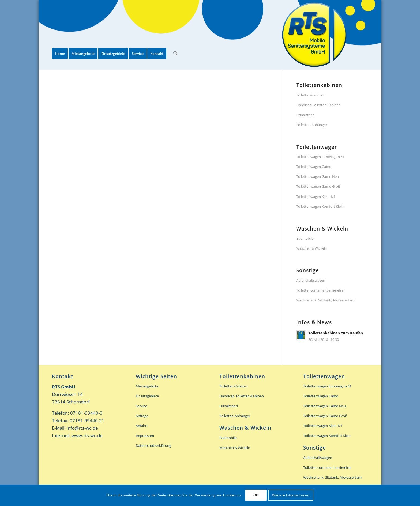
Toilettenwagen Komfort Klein (320, 206)
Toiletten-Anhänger (312, 125)
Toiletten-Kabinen (310, 95)
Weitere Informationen (291, 495)
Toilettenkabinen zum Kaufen (336, 333)
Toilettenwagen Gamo (314, 167)
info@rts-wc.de (82, 428)
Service (141, 406)
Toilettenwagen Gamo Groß (318, 186)
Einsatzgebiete (147, 396)
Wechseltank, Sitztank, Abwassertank (326, 300)
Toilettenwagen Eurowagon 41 (320, 157)
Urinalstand (305, 115)
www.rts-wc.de (87, 435)
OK (256, 495)
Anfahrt (142, 426)
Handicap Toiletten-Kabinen (318, 105)
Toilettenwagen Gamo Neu (318, 176)
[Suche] (175, 35)
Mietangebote (147, 386)
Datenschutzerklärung (153, 445)
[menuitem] (60, 35)
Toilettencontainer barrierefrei (320, 290)
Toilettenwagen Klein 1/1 (316, 197)
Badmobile (305, 238)
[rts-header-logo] (314, 35)
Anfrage (142, 416)
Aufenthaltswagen (311, 280)
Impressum (145, 436)
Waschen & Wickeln (312, 248)
